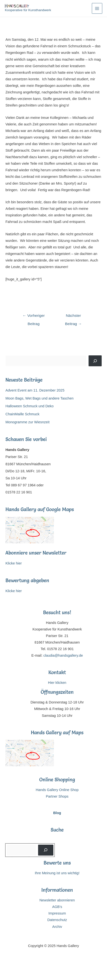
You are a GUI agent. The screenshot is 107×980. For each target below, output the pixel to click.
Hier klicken (57, 683)
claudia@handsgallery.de (63, 655)
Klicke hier (13, 563)
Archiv (57, 927)
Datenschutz (57, 920)
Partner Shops (57, 796)
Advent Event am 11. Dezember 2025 (35, 390)
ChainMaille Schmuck (22, 414)
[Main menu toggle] (97, 8)
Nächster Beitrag (73, 317)
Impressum (57, 913)
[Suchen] (95, 361)
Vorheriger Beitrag (34, 317)
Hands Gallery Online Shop (57, 790)
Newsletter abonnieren (57, 900)
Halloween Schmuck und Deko (29, 406)
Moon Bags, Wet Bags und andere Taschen (39, 398)
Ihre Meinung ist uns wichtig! (57, 873)
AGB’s (57, 907)
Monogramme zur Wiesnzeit (27, 422)
